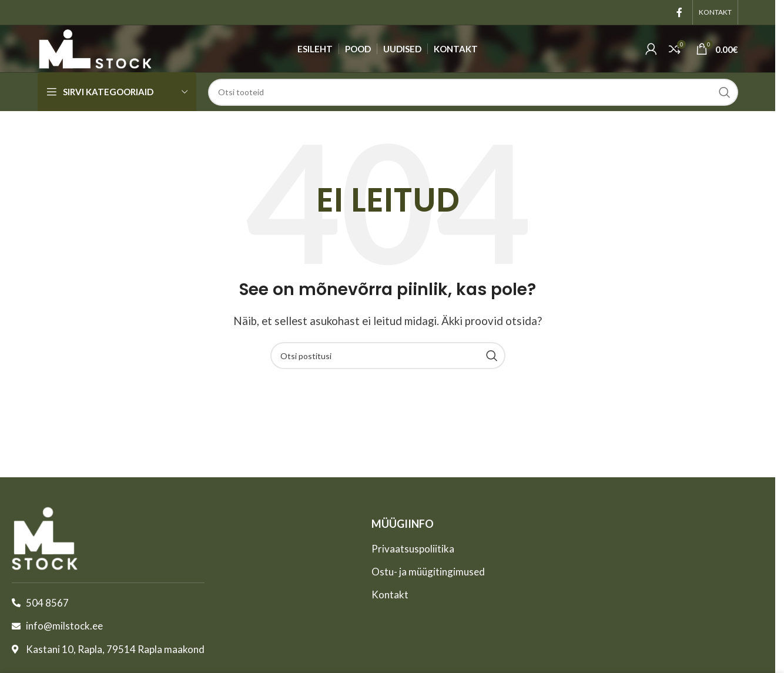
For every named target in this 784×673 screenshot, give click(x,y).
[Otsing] (473, 92)
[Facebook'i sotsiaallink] (679, 12)
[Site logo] (95, 47)
